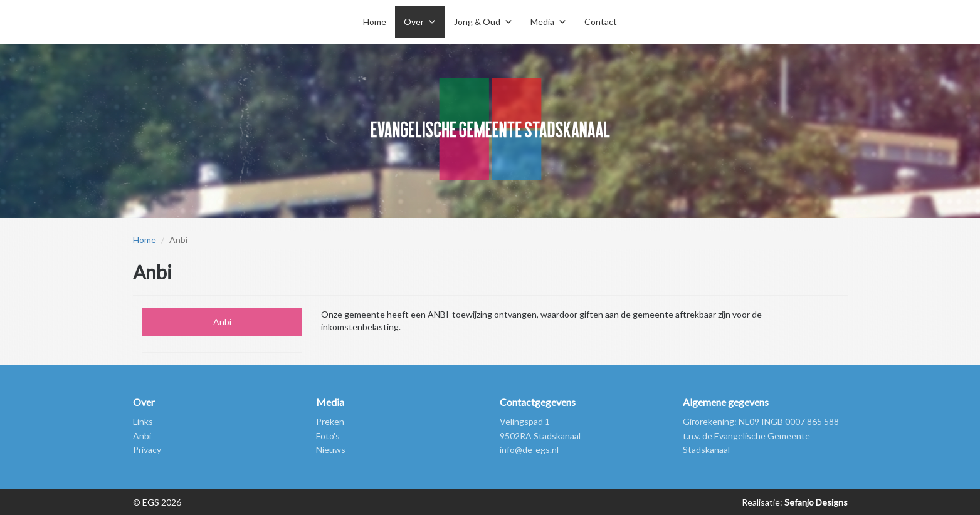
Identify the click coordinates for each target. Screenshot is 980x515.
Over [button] (414, 22)
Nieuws (331, 450)
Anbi (222, 322)
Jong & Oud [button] (477, 22)
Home (375, 22)
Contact (601, 22)
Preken (330, 421)
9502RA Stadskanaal (540, 436)
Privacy (147, 450)
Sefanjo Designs (815, 502)
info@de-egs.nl (529, 450)
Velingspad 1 (525, 421)
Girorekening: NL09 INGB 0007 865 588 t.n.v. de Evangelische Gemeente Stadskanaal (761, 435)
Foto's (328, 436)
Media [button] (542, 22)
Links (143, 421)
